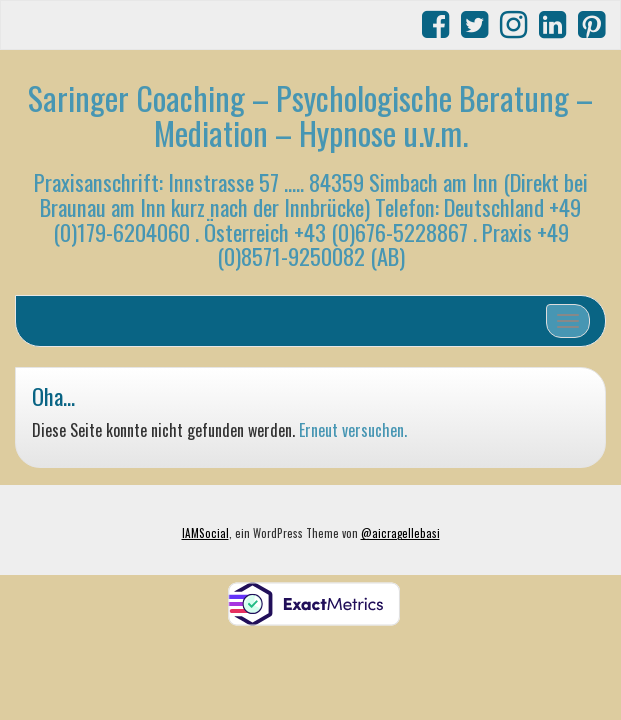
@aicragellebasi (400, 533)
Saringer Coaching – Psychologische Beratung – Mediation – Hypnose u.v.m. (310, 115)
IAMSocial (205, 533)
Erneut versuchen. (353, 430)
